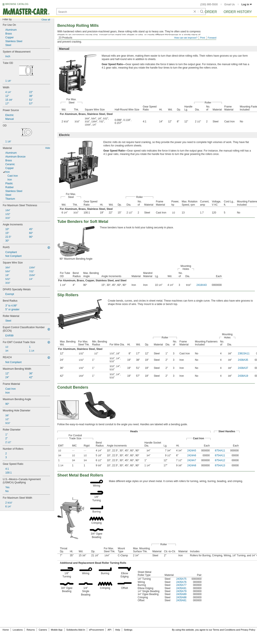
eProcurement (96, 630)
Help (118, 630)
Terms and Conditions (224, 630)
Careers (43, 630)
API (110, 630)
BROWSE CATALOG (17, 4)
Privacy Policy (248, 630)
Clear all (46, 20)
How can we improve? (186, 38)
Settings (128, 630)
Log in (247, 4)
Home (6, 630)
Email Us (230, 4)
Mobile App (57, 630)
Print (203, 38)
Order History (238, 12)
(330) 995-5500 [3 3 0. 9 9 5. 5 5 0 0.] (209, 4)
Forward (212, 38)
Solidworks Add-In (76, 630)
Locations (18, 630)
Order (211, 12)
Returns (31, 630)
